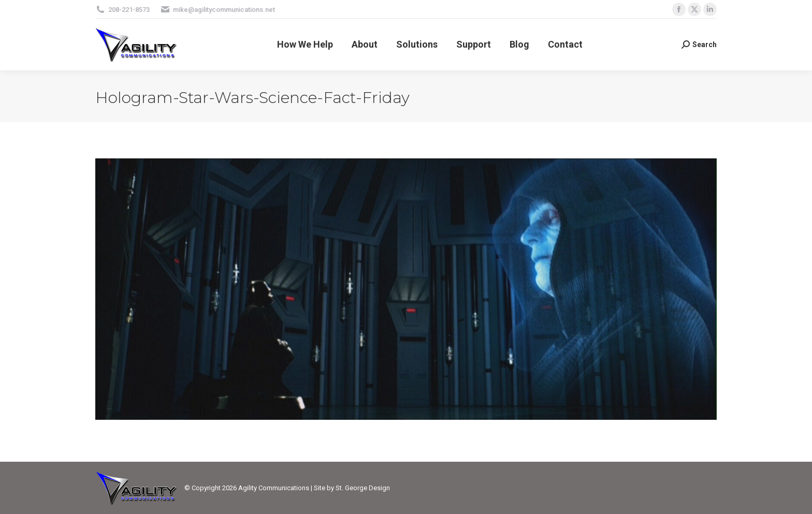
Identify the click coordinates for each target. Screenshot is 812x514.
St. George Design (363, 488)
